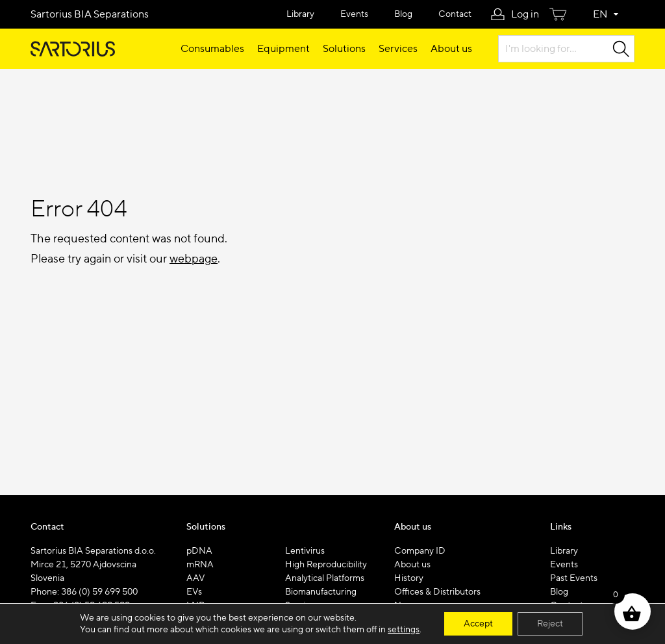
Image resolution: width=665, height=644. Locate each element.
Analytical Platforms (325, 578)
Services (398, 49)
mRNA (200, 565)
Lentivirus (305, 551)
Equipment (283, 49)
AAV (196, 578)
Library (300, 14)
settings (404, 630)
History (409, 578)
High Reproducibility (326, 565)
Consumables (212, 49)
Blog (403, 14)
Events (354, 14)
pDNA (199, 551)
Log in (525, 14)
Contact (455, 14)
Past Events (574, 578)
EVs (194, 592)
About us (451, 49)
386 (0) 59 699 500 (99, 592)
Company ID (420, 551)
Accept (478, 624)
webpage (194, 259)
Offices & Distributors (437, 592)
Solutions (344, 49)
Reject (550, 624)
